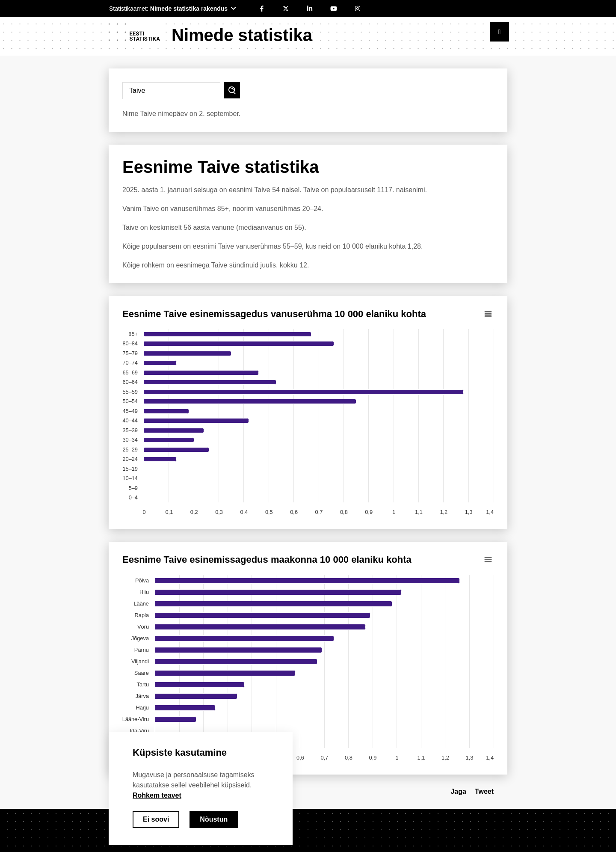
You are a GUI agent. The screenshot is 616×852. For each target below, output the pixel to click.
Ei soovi (156, 819)
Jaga (458, 791)
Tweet (484, 791)
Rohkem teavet (157, 795)
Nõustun (214, 819)
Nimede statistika (242, 35)
